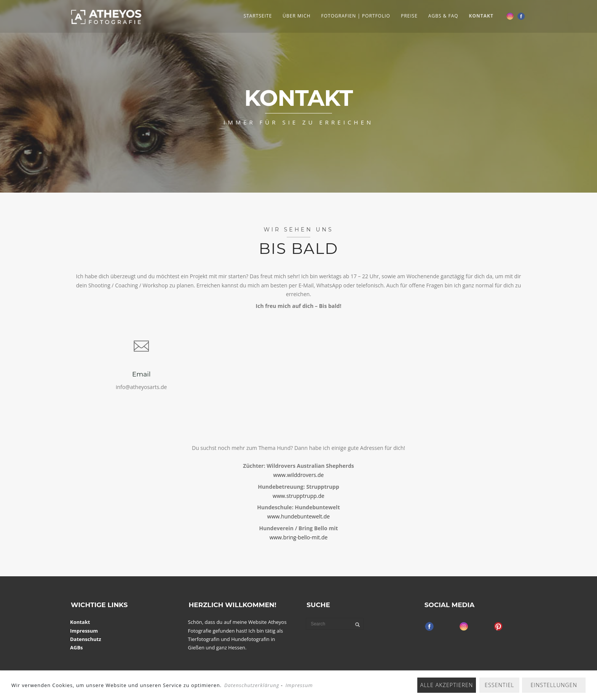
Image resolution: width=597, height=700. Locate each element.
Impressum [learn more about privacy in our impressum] (299, 685)
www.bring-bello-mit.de (299, 537)
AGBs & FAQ (443, 16)
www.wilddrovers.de (299, 475)
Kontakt (481, 16)
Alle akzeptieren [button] (447, 685)
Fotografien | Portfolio (356, 16)
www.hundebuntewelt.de (298, 516)
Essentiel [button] (499, 685)
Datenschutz (86, 639)
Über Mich (296, 16)
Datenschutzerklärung (252, 685)
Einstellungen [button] (554, 685)
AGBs (77, 647)
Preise (409, 16)
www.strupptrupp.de (298, 496)
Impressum (84, 631)
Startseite (258, 16)
